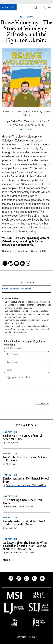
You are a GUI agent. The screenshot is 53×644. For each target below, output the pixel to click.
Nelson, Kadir (12, 442)
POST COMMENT (42, 404)
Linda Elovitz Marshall (16, 112)
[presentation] (23, 396)
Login (28, 341)
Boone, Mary (12, 528)
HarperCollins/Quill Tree (16, 121)
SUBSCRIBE (8, 7)
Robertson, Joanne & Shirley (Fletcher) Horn (26, 485)
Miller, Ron (11, 464)
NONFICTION (27, 17)
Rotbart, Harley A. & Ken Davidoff (21, 552)
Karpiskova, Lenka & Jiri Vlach (19, 507)
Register (37, 341)
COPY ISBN (27, 129)
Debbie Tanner (23, 251)
